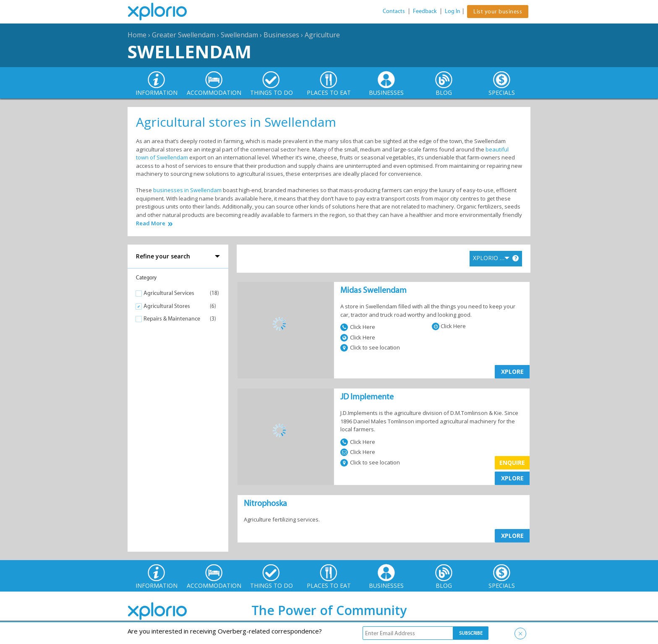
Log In (453, 11)
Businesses (281, 35)
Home (137, 35)
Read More (151, 223)
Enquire (512, 463)
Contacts (394, 11)
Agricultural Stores (167, 306)
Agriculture (322, 35)
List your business (498, 12)
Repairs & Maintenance (172, 319)
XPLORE (512, 372)
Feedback (425, 11)
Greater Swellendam (184, 35)
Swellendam (239, 35)
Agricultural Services (169, 293)
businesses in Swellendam (187, 190)
